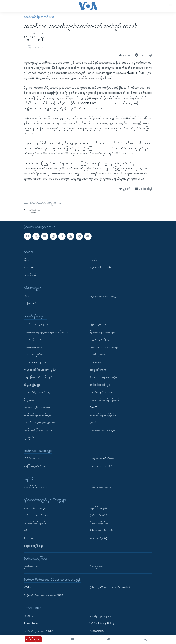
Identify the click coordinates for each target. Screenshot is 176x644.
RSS (27, 296)
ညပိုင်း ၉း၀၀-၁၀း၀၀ (100, 487)
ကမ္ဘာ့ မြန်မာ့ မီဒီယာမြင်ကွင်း (39, 377)
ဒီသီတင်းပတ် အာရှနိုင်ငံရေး (104, 347)
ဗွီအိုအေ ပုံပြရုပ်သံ (99, 523)
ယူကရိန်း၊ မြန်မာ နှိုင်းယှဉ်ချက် (39, 422)
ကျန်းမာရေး (96, 362)
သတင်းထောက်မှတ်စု (35, 362)
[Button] (125, 55)
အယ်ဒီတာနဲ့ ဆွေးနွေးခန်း (36, 324)
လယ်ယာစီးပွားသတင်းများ (37, 415)
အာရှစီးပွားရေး (97, 354)
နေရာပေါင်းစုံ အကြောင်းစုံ (103, 415)
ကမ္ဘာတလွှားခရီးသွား (100, 339)
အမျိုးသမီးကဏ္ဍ (98, 370)
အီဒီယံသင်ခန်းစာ (33, 458)
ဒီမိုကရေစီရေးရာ (33, 347)
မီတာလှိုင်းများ (97, 566)
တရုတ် (93, 260)
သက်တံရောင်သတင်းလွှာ (102, 430)
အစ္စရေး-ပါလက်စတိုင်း (101, 267)
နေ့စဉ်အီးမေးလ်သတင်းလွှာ (103, 296)
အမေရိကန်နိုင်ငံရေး (34, 354)
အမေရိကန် (30, 275)
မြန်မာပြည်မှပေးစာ (99, 324)
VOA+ (28, 587)
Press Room (31, 624)
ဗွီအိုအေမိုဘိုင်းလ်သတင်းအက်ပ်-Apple (44, 595)
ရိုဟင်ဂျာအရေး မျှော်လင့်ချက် (105, 377)
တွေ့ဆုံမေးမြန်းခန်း (33, 546)
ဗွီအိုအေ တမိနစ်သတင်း (102, 530)
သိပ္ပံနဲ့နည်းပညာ (32, 385)
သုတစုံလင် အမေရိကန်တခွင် (104, 400)
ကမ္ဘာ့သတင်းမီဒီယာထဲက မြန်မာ (40, 370)
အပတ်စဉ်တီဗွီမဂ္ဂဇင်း (35, 523)
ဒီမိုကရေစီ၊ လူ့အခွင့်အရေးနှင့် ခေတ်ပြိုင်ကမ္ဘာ (47, 332)
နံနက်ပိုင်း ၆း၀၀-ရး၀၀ (36, 487)
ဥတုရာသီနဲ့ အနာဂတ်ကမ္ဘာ (38, 392)
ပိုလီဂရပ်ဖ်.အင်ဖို (98, 515)
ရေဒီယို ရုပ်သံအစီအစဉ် (36, 515)
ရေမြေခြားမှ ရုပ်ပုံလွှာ (101, 508)
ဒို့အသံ (93, 422)
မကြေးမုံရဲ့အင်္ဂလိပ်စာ (35, 466)
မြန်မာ (27, 260)
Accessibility (97, 631)
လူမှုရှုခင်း (29, 437)
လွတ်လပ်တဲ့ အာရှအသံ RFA (39, 631)
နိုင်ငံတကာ (30, 267)
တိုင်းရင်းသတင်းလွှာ (100, 385)
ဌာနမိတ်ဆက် (31, 566)
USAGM (29, 616)
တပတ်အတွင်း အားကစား (37, 407)
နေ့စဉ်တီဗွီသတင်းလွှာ (35, 508)
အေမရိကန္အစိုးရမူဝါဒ (100, 616)
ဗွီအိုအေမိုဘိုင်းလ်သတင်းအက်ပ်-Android (111, 587)
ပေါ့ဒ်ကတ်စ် (30, 303)
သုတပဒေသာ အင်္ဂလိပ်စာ (103, 466)
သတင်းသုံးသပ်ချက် (34, 339)
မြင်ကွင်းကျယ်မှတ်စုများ (102, 332)
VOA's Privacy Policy (102, 624)
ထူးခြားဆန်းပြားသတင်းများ (38, 430)
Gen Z (93, 407)
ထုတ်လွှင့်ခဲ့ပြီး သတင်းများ (39, 17)
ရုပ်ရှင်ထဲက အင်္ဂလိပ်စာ (102, 458)
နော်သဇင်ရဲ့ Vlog (98, 538)
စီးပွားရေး (29, 400)
